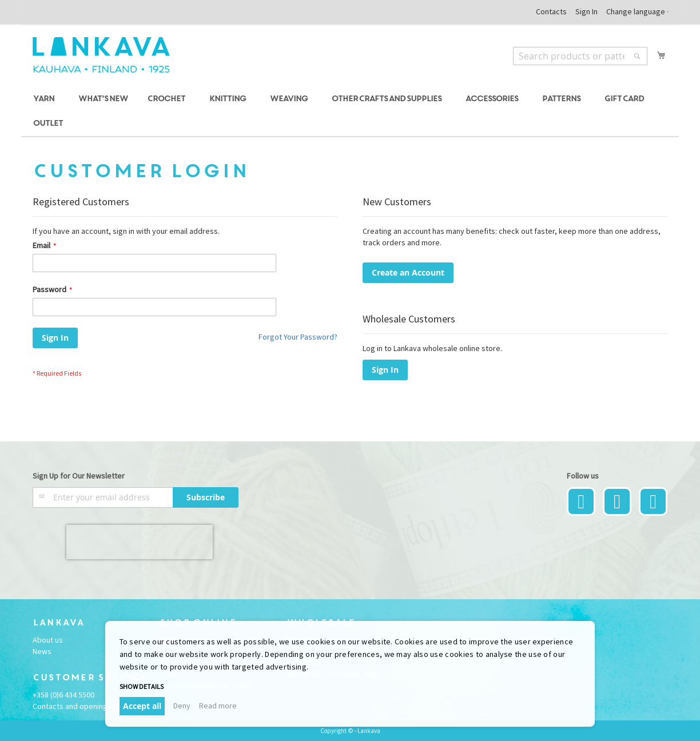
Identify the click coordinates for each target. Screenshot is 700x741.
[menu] (350, 111)
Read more (218, 706)
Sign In (586, 11)
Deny (182, 706)
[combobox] (580, 56)
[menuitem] (45, 99)
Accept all (142, 706)
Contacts (551, 11)
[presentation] (140, 542)
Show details (142, 686)
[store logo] (101, 55)
